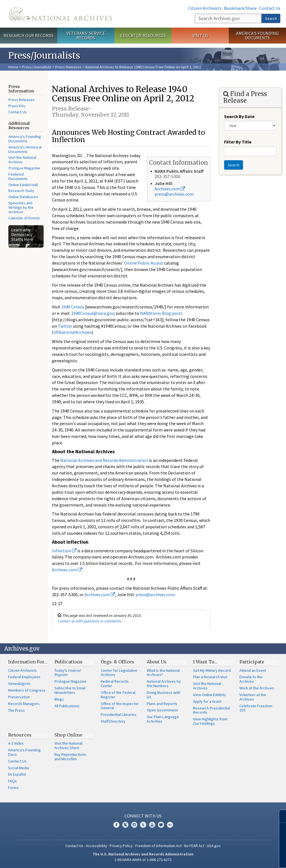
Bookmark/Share (240, 8)
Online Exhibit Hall (23, 185)
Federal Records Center (115, 684)
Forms (13, 788)
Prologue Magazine (70, 681)
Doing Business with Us (164, 695)
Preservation (19, 697)
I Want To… (205, 662)
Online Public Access (144, 263)
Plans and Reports (162, 704)
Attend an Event (253, 670)
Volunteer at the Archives (253, 697)
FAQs (12, 781)
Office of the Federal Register (118, 695)
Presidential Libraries (119, 714)
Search (271, 18)
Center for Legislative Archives (119, 673)
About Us (157, 662)
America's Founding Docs (24, 752)
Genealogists (19, 684)
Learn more (236, 858)
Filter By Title (238, 142)
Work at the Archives (257, 688)
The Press (16, 710)
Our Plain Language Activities (163, 719)
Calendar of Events (24, 218)
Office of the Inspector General (120, 706)
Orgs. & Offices (117, 662)
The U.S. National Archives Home (60, 14)
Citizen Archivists (205, 8)
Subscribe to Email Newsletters (70, 690)
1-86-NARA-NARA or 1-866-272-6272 (143, 860)
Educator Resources (143, 35)
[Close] (279, 816)
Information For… (28, 662)
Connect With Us (143, 816)
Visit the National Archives (22, 160)
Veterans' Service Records (86, 36)
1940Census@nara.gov (92, 313)
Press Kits (17, 106)
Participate (252, 662)
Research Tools (21, 191)
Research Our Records (29, 35)
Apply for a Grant (207, 701)
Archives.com (170, 189)
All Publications (67, 706)
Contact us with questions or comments (89, 621)
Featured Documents (18, 176)
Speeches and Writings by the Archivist (21, 207)
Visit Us (200, 35)
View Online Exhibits (210, 695)
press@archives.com (174, 194)
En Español (17, 774)
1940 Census (73, 307)
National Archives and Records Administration (104, 460)
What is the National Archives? (163, 673)
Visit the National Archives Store (68, 745)
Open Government (162, 710)
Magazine (24, 168)
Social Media (19, 768)
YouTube (152, 825)
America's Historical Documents (25, 149)
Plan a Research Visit (210, 677)
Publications (69, 662)
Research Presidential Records (212, 710)
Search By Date (239, 116)
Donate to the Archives (251, 679)
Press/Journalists (37, 67)
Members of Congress (27, 690)
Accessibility (97, 846)
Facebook (116, 825)
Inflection (64, 551)
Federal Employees (24, 677)
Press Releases (68, 67)
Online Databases (23, 197)
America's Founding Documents (257, 36)
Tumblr (143, 825)
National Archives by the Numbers (164, 684)
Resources (20, 735)
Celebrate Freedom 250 (256, 708)
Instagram (134, 825)
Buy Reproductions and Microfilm (70, 757)
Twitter (65, 326)
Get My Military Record (212, 670)
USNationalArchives (73, 332)
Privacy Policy (121, 846)
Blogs (59, 699)
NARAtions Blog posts (161, 313)
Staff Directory (113, 721)
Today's (68, 673)
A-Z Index (16, 743)
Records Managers (24, 704)
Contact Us (270, 8)
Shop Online (68, 735)
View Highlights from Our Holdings (210, 721)
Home (13, 67)
